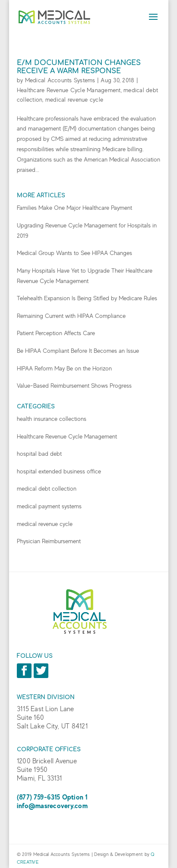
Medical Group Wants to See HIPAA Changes (74, 253)
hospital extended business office (59, 471)
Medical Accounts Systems (60, 80)
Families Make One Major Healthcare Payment (74, 208)
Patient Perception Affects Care (56, 333)
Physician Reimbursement (49, 541)
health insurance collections (52, 419)
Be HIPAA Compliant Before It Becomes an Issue (78, 351)
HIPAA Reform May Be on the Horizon (64, 368)
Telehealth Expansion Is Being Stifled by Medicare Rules (87, 298)
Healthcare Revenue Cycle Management (69, 90)
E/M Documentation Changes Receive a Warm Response (79, 67)
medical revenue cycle (74, 100)
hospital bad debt (39, 454)
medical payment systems (49, 506)
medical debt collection (47, 488)
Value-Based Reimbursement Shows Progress (74, 386)
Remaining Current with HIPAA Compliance (71, 316)
